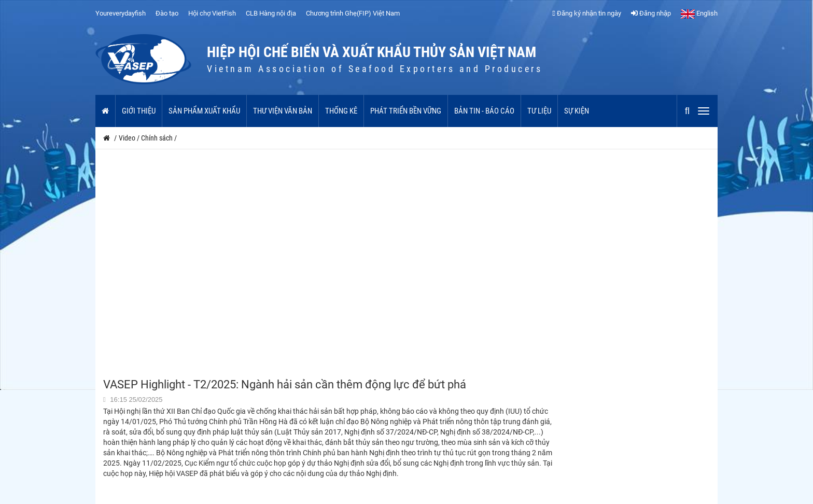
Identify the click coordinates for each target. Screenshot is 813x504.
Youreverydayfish (121, 13)
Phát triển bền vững (406, 111)
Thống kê (341, 111)
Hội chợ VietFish (212, 13)
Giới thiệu (139, 111)
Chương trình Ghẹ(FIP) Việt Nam (353, 13)
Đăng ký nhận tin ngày (587, 13)
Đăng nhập (651, 13)
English (699, 13)
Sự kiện (577, 111)
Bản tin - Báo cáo (484, 111)
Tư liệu (539, 111)
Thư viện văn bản (283, 111)
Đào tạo (167, 13)
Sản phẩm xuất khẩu (204, 111)
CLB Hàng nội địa (271, 13)
